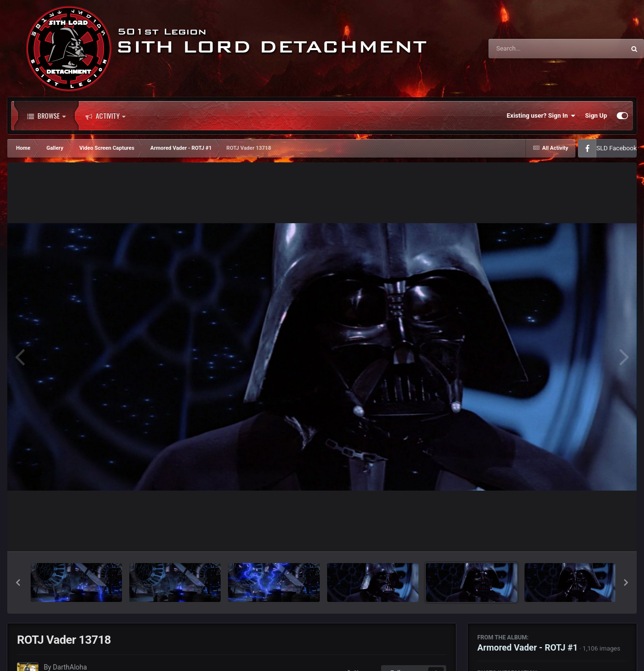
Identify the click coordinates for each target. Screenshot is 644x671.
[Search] (532, 49)
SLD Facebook (617, 148)
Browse (46, 116)
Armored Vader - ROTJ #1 (528, 647)
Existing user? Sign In (541, 116)
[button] (18, 583)
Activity (105, 116)
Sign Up (596, 115)
